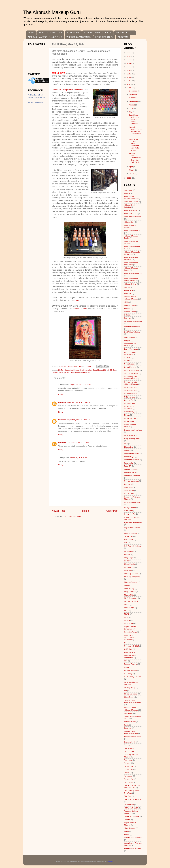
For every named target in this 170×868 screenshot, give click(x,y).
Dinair (127, 415)
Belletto (127, 308)
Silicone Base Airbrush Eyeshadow (132, 701)
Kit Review (128, 551)
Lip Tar (61, 370)
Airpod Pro (128, 290)
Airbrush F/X (129, 222)
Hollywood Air (130, 514)
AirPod (127, 287)
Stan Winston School (132, 737)
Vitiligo (127, 835)
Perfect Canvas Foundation (130, 657)
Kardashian (129, 540)
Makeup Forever (131, 582)
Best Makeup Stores (132, 327)
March (132, 170)
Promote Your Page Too (36, 102)
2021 (129, 63)
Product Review (58, 373)
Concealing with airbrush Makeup (131, 378)
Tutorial (127, 820)
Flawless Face (130, 472)
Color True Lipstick (132, 370)
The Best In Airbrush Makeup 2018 (132, 787)
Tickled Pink (129, 805)
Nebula (127, 620)
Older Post (112, 511)
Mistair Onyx (129, 608)
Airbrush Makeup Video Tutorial (131, 280)
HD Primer (128, 511)
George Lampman (131, 481)
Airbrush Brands (131, 210)
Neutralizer (128, 624)
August (132, 105)
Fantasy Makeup (131, 469)
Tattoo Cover (129, 751)
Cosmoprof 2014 (131, 391)
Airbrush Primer (130, 284)
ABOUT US (123, 37)
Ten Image (128, 782)
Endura (127, 450)
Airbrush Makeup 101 (133, 231)
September (134, 101)
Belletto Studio (130, 312)
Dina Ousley (129, 412)
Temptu (127, 763)
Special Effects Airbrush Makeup (131, 732)
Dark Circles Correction (129, 408)
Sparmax (128, 728)
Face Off (128, 466)
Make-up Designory (132, 577)
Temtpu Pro (129, 779)
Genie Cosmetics (80, 309)
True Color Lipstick (132, 816)
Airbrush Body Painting (130, 206)
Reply (61, 394)
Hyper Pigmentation (132, 528)
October (133, 98)
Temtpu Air (128, 776)
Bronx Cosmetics (131, 349)
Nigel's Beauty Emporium (130, 628)
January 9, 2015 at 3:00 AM (78, 443)
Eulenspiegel (129, 457)
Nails (126, 617)
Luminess (128, 570)
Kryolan (127, 554)
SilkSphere (128, 713)
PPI (126, 661)
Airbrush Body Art (131, 202)
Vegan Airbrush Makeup (130, 824)
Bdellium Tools (130, 305)
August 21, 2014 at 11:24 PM (79, 402)
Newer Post (58, 511)
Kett (126, 543)
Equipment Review (132, 453)
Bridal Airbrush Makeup (130, 345)
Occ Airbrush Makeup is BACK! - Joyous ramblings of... (135, 119)
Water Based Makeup (133, 848)
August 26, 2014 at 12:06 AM (79, 420)
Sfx (126, 691)
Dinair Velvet (129, 421)
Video (126, 831)
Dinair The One (130, 418)
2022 (129, 60)
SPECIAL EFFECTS (125, 33)
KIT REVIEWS (73, 33)
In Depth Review (131, 533)
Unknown (62, 402)
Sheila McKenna (131, 694)
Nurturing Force (130, 632)
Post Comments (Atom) (72, 516)
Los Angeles (129, 567)
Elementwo (129, 447)
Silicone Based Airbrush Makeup (131, 709)
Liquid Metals (129, 564)
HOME (31, 33)
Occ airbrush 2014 (100, 370)
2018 (129, 74)
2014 (129, 88)
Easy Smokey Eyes (132, 438)
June (131, 108)
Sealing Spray (130, 687)
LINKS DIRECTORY (104, 37)
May (131, 112)
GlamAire (128, 484)
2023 (129, 56)
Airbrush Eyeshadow (132, 217)
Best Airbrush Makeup (133, 321)
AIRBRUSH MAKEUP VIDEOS (98, 33)
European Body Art (132, 460)
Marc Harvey (129, 589)
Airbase (127, 193)
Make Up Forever (131, 574)
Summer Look (130, 742)
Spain (127, 725)
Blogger (110, 861)
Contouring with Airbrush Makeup (131, 383)
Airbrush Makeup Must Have (131, 264)
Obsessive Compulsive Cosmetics (78, 370)
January (133, 173)
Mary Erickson (130, 592)
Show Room (129, 697)
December (133, 91)
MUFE (127, 614)
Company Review (131, 373)
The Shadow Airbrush (133, 799)
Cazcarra (128, 357)
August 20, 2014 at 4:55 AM (80, 385)
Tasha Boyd (129, 748)
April (131, 167)
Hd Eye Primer (130, 508)
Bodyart (127, 340)
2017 (129, 77)
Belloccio (128, 315)
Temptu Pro (129, 766)
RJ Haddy (128, 674)
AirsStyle (128, 294)
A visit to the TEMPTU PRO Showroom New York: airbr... (134, 145)
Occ (126, 643)
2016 (129, 81)
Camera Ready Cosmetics (130, 353)
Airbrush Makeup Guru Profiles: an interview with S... (135, 131)
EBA (126, 444)
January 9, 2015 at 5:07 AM (80, 458)
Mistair (127, 605)
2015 (129, 84)
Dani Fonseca (130, 403)
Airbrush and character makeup (131, 198)
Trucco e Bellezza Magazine (131, 812)
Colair (127, 361)
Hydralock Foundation (133, 522)
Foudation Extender (132, 476)
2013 (129, 178)
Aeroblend (128, 190)
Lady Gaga (129, 558)
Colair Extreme (130, 367)
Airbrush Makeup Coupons (131, 242)
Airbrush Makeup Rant (133, 273)
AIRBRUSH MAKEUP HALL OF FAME (45, 37)
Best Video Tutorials (132, 332)
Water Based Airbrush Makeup (77, 373)
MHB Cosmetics (131, 598)
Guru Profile (129, 491)
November (133, 94)
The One (128, 796)
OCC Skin (112, 370)
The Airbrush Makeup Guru (52, 12)
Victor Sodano (130, 828)
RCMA (127, 667)
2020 (129, 67)
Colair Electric (130, 364)
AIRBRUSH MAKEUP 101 (51, 33)
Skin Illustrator (130, 722)
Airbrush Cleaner (131, 214)
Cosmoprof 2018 (131, 394)
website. (77, 300)
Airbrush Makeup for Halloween (132, 253)
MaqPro (127, 585)
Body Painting (130, 337)
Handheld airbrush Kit (133, 502)
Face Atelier (129, 463)
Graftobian (128, 487)
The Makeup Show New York (132, 792)
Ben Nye (128, 318)
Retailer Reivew (130, 670)
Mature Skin (129, 595)
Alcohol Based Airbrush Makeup (131, 298)
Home (86, 511)
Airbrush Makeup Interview (131, 258)
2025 (129, 53)
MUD (126, 611)
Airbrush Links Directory (130, 226)
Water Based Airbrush (133, 838)
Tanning (127, 745)
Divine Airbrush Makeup (130, 426)
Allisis (127, 302)
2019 (129, 70)
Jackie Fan (128, 536)
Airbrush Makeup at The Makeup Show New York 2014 (135, 158)
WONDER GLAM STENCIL (79, 37)
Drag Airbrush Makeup (133, 430)
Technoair (128, 760)
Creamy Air (129, 400)
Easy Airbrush (130, 435)
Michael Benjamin (131, 601)
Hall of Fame (129, 494)
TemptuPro (128, 770)
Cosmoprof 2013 (131, 387)
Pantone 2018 (130, 652)
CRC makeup (130, 397)
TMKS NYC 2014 (131, 808)
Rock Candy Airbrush (133, 677)
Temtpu (127, 773)
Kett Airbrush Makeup (133, 546)
